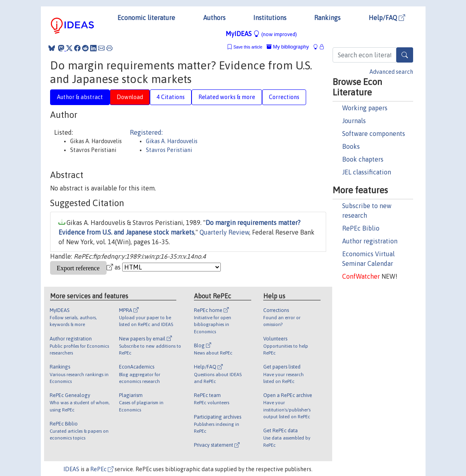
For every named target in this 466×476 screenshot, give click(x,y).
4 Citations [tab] (171, 97)
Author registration (370, 241)
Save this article (248, 47)
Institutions (270, 18)
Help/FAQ (387, 18)
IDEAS (71, 469)
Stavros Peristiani (169, 150)
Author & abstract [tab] (80, 97)
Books (351, 146)
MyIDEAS (261, 34)
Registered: (146, 132)
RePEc (102, 469)
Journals (354, 121)
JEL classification (367, 172)
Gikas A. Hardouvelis (172, 141)
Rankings (327, 18)
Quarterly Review (224, 232)
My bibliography (288, 47)
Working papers (365, 108)
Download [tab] (130, 97)
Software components (374, 134)
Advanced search (391, 72)
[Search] (405, 55)
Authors (214, 18)
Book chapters (363, 159)
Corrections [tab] (284, 97)
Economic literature (146, 18)
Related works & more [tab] (227, 97)
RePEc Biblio (361, 228)
